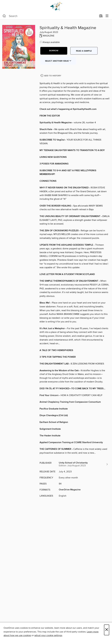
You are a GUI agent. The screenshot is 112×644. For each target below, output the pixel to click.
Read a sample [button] (84, 51)
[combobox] (50, 16)
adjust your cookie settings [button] (48, 635)
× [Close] (107, 630)
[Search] (4, 16)
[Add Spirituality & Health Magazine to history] (51, 76)
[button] (54, 51)
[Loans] (101, 17)
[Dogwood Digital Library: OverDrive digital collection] (56, 6)
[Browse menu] (107, 16)
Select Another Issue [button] (58, 61)
